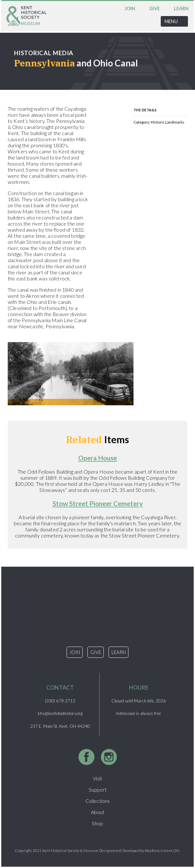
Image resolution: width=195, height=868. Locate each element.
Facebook (86, 757)
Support (98, 790)
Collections (98, 801)
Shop (97, 823)
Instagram (109, 757)
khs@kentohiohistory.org (60, 713)
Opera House (97, 458)
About (98, 812)
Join (130, 9)
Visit (97, 778)
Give (154, 9)
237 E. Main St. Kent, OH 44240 (60, 726)
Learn (181, 9)
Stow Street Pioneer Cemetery (98, 503)
